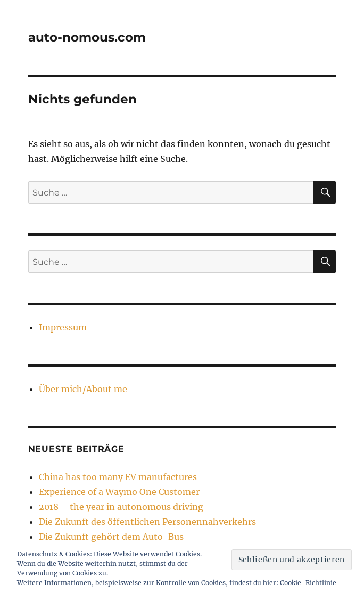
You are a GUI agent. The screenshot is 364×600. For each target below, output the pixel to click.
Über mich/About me (83, 389)
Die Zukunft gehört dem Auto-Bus (111, 537)
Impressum (63, 327)
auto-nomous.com (87, 37)
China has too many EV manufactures (118, 477)
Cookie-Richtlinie (308, 583)
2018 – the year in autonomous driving (121, 507)
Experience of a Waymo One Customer (119, 492)
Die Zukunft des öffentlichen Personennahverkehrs (147, 522)
